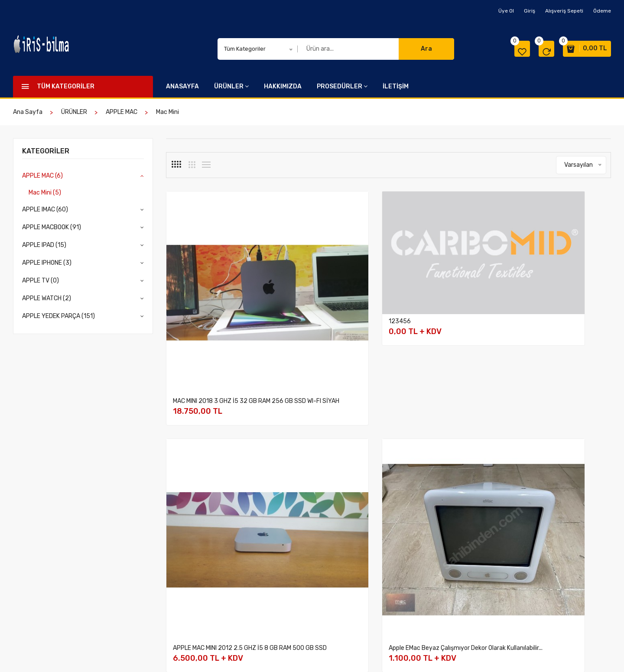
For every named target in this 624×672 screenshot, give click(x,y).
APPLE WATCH (185, 607)
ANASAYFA (182, 86)
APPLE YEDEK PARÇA (195, 618)
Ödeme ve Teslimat (369, 540)
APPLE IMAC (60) (45, 209)
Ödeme (602, 11)
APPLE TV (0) (41, 281)
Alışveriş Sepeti (564, 11)
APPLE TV (179, 596)
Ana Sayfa (28, 112)
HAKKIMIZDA (283, 86)
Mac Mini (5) (45, 193)
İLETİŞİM (396, 86)
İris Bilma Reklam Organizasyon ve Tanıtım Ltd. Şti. (107, 654)
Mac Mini (167, 112)
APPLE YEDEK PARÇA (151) (58, 316)
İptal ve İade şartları (371, 551)
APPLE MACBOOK (189, 562)
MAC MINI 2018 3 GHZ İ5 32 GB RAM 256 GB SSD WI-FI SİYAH (215, 302)
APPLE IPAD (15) (44, 245)
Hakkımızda (270, 540)
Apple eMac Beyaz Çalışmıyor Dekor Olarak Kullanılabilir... (557, 302)
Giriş (530, 11)
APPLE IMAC (182, 551)
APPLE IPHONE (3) (47, 263)
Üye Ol (506, 11)
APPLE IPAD (182, 573)
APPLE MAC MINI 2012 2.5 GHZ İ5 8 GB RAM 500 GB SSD (443, 302)
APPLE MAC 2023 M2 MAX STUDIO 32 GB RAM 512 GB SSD (331, 454)
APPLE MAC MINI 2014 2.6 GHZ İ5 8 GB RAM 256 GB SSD (214, 454)
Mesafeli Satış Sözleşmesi (379, 562)
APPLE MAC (122, 112)
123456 (298, 260)
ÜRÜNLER (231, 86)
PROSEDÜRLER (342, 86)
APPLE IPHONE (186, 585)
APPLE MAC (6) (42, 176)
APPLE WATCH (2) (47, 298)
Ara (426, 49)
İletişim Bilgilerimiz (457, 540)
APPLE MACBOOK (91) (52, 227)
